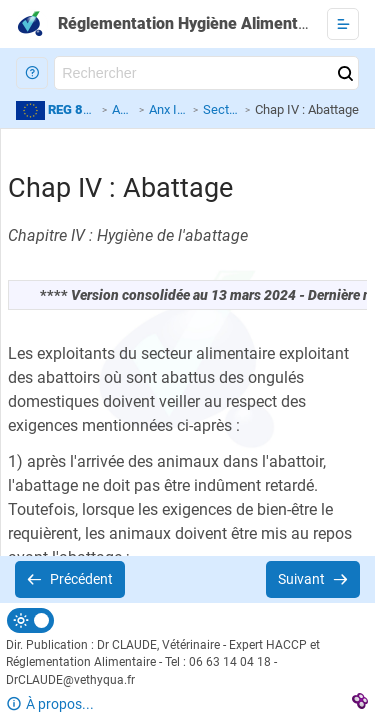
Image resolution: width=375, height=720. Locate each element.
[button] (32, 73)
